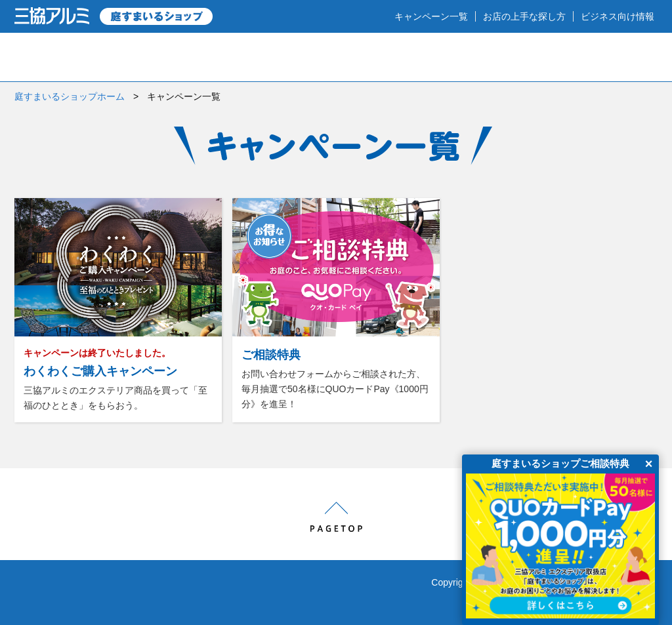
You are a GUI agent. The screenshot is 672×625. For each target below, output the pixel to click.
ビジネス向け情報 (618, 16)
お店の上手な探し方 (524, 16)
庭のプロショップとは (178, 57)
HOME (59, 57)
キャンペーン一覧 (431, 16)
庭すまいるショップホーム (70, 96)
